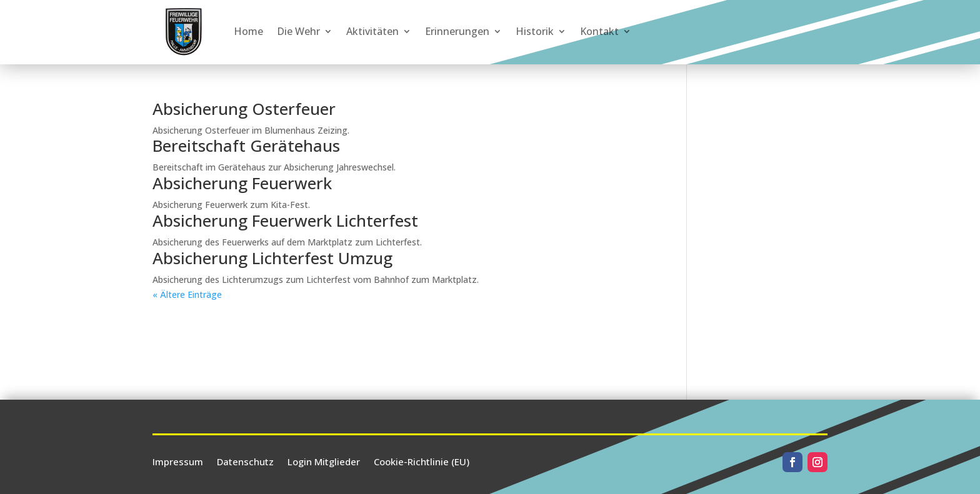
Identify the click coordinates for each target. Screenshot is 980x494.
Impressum (178, 461)
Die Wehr (298, 31)
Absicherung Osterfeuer (244, 109)
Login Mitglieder (324, 461)
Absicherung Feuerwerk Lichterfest (285, 220)
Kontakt (599, 31)
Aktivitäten (372, 31)
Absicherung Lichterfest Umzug (272, 258)
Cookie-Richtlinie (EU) (422, 461)
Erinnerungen (457, 31)
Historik (535, 31)
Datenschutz (245, 461)
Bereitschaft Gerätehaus (246, 146)
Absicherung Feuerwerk (242, 183)
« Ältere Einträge (187, 294)
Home (248, 31)
